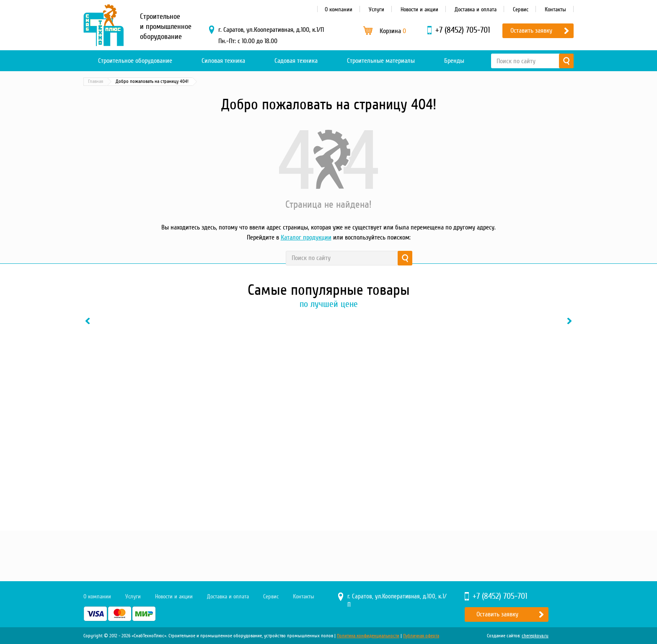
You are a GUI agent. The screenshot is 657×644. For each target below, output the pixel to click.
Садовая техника (296, 61)
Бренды (454, 61)
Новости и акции (419, 9)
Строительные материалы (381, 61)
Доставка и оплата (476, 9)
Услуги (376, 9)
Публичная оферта (421, 636)
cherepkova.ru (535, 636)
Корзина (393, 31)
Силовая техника (223, 61)
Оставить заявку (531, 31)
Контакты (555, 9)
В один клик (171, 498)
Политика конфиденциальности (368, 636)
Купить (116, 498)
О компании (339, 9)
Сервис (521, 9)
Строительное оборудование (135, 61)
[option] (140, 415)
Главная (96, 81)
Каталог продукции (306, 237)
